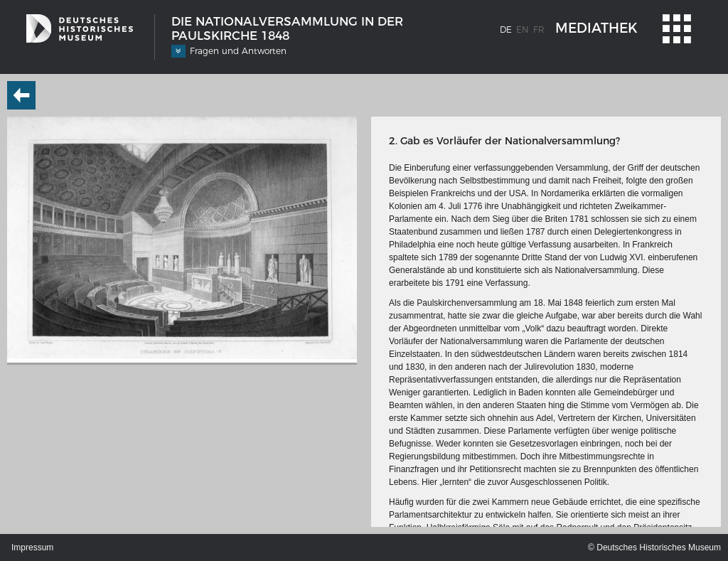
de (506, 30)
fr (539, 30)
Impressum (32, 547)
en (523, 30)
